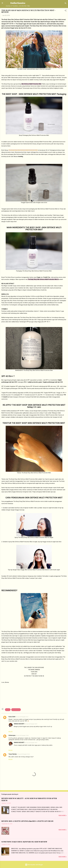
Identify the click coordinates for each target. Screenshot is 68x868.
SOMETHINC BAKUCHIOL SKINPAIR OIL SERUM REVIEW (24, 842)
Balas (10, 732)
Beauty (8, 710)
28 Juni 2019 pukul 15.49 (22, 735)
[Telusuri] (66, 4)
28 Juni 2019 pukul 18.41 (31, 724)
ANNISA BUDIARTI (19, 724)
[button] (66, 11)
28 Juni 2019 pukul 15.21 (22, 717)
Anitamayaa (12, 735)
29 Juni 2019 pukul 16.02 (24, 754)
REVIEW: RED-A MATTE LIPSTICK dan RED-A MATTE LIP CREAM (27, 821)
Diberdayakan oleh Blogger (34, 865)
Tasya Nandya (13, 754)
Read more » (63, 816)
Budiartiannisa (18, 3)
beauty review (16, 710)
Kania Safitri (12, 717)
